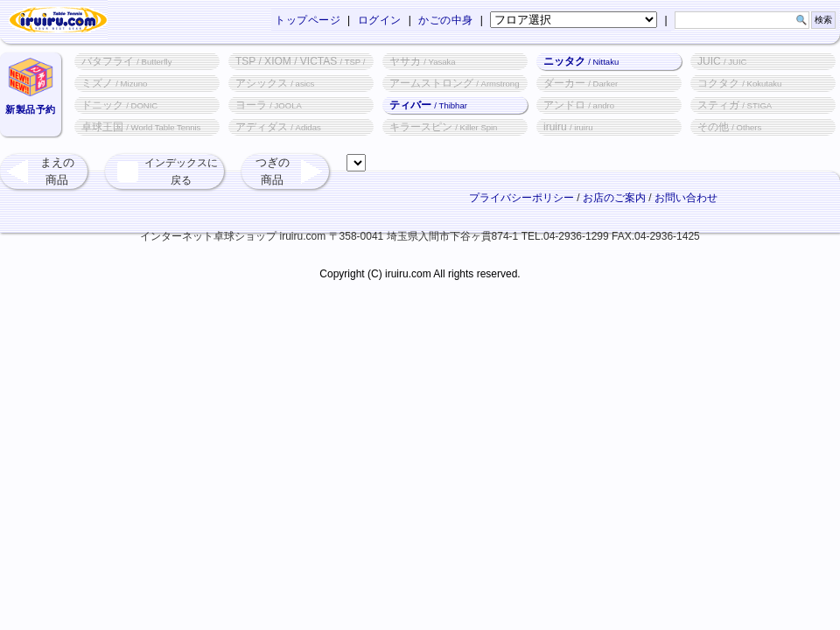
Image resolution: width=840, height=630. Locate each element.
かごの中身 (446, 20)
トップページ (308, 20)
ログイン (380, 20)
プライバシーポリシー (521, 198)
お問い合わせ (686, 198)
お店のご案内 (614, 198)
